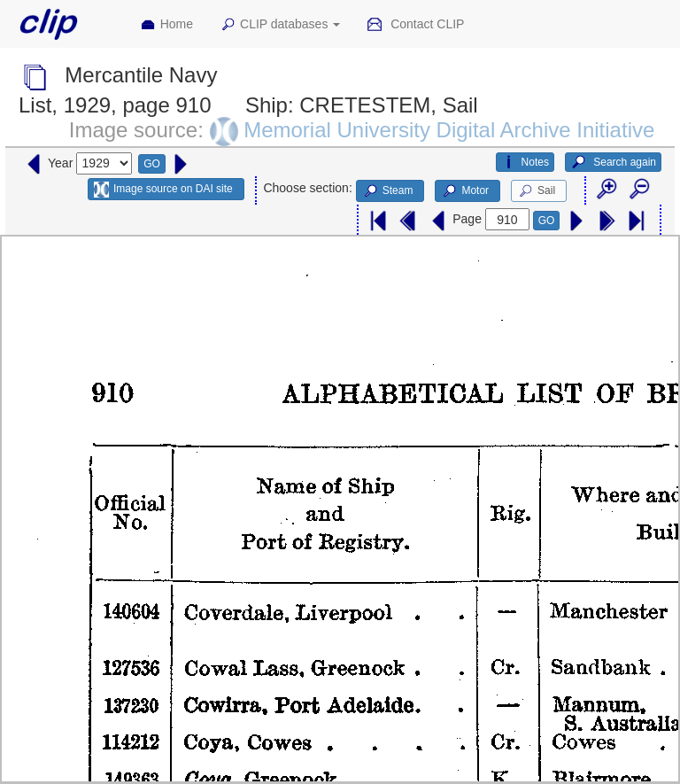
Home (166, 25)
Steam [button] (388, 191)
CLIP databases (280, 25)
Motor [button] (465, 191)
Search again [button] (613, 162)
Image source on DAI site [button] (163, 190)
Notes (525, 162)
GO (152, 164)
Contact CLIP (415, 25)
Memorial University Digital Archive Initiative (449, 130)
